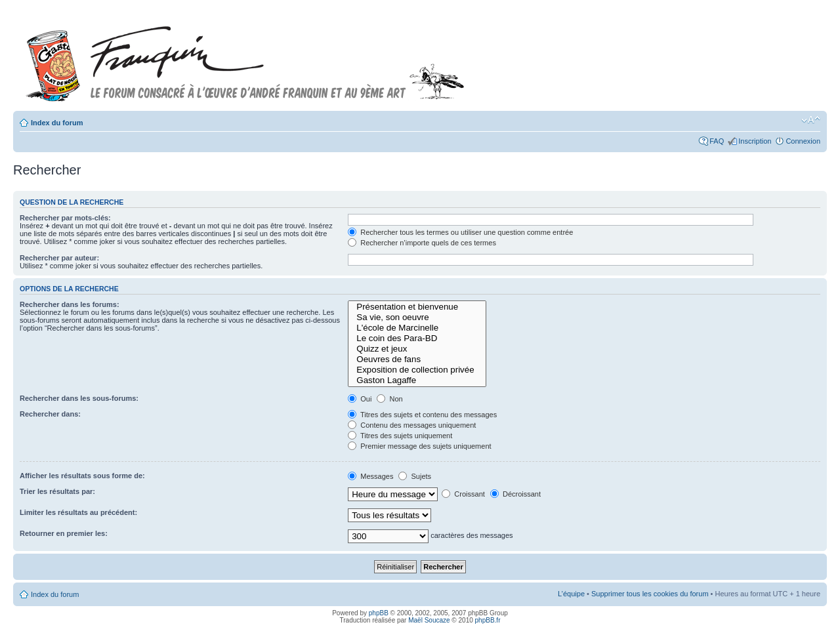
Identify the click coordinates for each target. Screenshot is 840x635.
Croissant (463, 494)
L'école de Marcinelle (417, 328)
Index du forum (57, 123)
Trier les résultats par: (57, 491)
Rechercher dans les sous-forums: (79, 398)
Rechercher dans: (50, 414)
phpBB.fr (488, 620)
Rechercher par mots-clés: (65, 218)
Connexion (803, 141)
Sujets (415, 476)
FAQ (717, 141)
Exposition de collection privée (417, 370)
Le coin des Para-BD (417, 338)
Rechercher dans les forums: (70, 304)
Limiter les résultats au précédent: (78, 512)
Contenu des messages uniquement (412, 425)
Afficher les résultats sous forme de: (82, 476)
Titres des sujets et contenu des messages (422, 415)
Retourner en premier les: (64, 533)
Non (389, 399)
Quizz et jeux (417, 349)
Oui (360, 399)
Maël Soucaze (429, 620)
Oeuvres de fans (417, 359)
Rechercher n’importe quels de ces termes (422, 243)
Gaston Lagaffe (417, 380)
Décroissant (515, 494)
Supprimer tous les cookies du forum (650, 594)
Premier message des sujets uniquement (419, 446)
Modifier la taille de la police (811, 120)
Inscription (755, 141)
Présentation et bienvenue (417, 307)
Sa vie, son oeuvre (417, 317)
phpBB (379, 613)
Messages (370, 476)
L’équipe (571, 594)
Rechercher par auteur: (59, 258)
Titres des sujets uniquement (400, 436)
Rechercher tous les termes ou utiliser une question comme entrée (460, 232)
